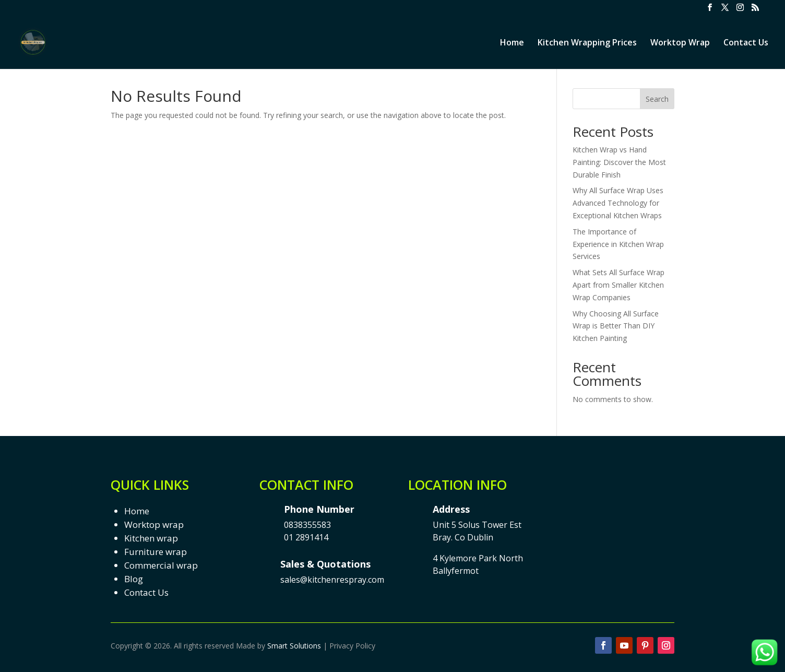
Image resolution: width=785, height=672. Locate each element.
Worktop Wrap (680, 43)
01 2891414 (306, 537)
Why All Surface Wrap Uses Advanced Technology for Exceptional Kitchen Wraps (618, 203)
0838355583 (307, 525)
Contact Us (746, 43)
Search (657, 99)
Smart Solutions (294, 646)
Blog (134, 579)
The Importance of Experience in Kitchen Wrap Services (618, 244)
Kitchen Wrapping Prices (587, 43)
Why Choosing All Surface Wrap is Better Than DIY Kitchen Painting (616, 326)
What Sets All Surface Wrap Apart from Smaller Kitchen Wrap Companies (619, 285)
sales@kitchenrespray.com (332, 580)
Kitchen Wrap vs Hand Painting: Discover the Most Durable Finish (619, 162)
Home (512, 43)
